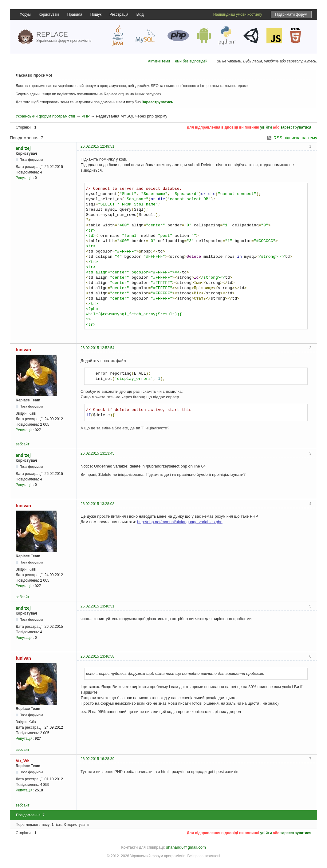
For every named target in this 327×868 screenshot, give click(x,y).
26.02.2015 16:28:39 (97, 759)
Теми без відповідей (190, 61)
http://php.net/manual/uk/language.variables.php (180, 522)
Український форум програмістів (45, 116)
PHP (86, 116)
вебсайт (22, 444)
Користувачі (49, 14)
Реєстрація (119, 14)
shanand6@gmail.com (186, 847)
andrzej (23, 148)
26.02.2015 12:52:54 (97, 348)
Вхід (140, 14)
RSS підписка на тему (295, 138)
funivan (23, 350)
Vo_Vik (23, 761)
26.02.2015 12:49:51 (97, 146)
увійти (266, 127)
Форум (25, 14)
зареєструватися (296, 127)
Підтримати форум (291, 14)
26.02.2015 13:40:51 (97, 606)
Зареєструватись (157, 102)
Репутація (24, 178)
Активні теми (159, 61)
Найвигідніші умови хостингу (238, 14)
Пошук (96, 14)
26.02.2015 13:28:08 (97, 504)
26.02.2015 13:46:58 (97, 656)
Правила (75, 14)
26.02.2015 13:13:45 (97, 453)
